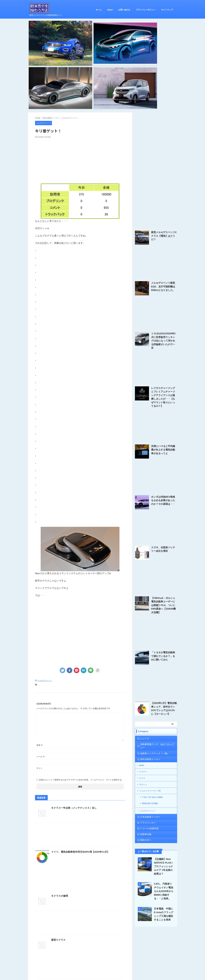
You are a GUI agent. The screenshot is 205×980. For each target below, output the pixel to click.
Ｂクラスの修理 (59, 832)
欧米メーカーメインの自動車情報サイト (103, 972)
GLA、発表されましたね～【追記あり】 (72, 920)
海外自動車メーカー (148, 679)
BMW (142, 685)
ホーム (99, 10)
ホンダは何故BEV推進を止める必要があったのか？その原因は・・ (164, 427)
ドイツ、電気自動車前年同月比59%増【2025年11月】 (79, 788)
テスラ (142, 697)
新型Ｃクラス (58, 876)
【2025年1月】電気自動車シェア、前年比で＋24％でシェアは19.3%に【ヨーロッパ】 (164, 630)
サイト (39, 705)
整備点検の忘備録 (150, 719)
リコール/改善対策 (147, 742)
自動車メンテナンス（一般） (152, 674)
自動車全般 (144, 748)
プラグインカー (146, 736)
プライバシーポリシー (146, 10)
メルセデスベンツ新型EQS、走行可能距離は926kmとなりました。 (164, 223)
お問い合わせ (124, 10)
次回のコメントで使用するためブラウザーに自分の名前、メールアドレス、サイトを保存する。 (81, 716)
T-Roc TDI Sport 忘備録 (152, 714)
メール (41, 693)
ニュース (143, 662)
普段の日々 (144, 753)
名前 (40, 681)
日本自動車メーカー (148, 730)
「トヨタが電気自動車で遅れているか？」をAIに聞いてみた (164, 579)
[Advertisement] (80, 97)
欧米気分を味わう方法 (102, 968)
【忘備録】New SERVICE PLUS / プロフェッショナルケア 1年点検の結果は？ (164, 780)
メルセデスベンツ (45, 618)
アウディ (143, 691)
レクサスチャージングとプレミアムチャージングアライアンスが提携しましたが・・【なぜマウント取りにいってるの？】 (164, 328)
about (110, 10)
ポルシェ (143, 703)
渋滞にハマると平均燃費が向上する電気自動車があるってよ (164, 377)
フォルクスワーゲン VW (150, 708)
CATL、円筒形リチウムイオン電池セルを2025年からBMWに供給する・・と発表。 (164, 805)
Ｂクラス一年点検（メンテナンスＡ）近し (73, 744)
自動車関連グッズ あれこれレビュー (155, 668)
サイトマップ (167, 10)
